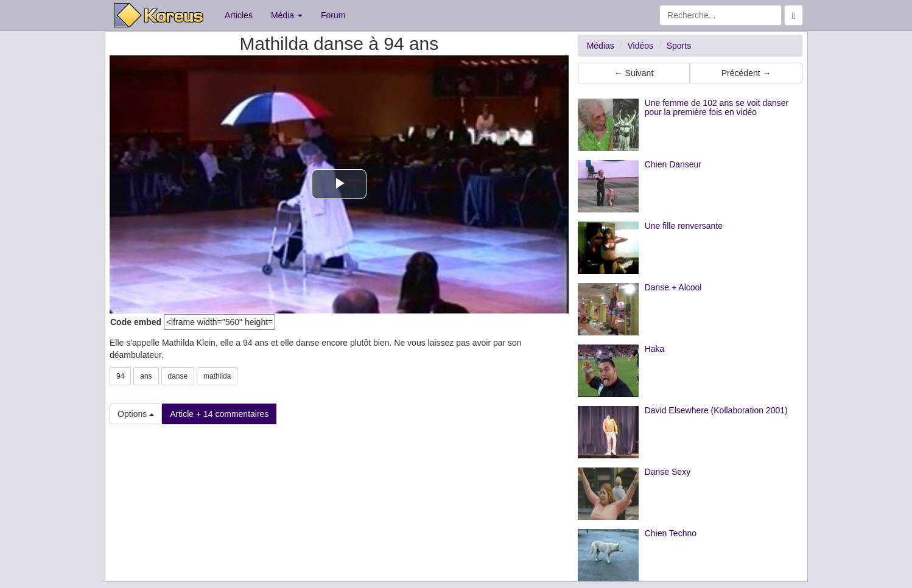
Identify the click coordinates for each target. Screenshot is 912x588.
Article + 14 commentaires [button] (219, 414)
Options (136, 414)
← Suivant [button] (634, 73)
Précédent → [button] (746, 73)
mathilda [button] (217, 376)
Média (287, 15)
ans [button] (146, 376)
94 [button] (120, 376)
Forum (333, 15)
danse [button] (178, 376)
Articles (239, 15)
